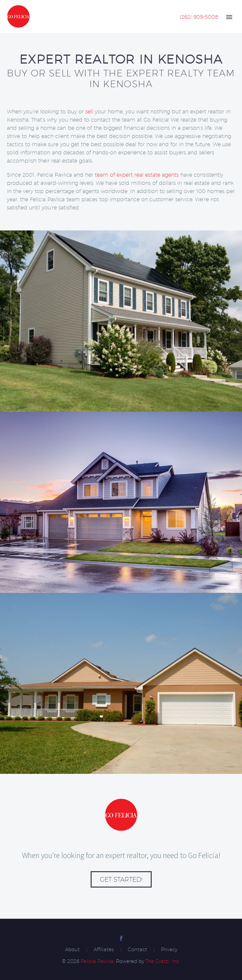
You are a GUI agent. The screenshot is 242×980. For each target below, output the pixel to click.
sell (89, 112)
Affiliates (104, 950)
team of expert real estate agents (137, 175)
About (72, 950)
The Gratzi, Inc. (163, 961)
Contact (137, 950)
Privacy (169, 950)
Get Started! (121, 879)
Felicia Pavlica (97, 961)
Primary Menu (229, 17)
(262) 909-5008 (199, 17)
